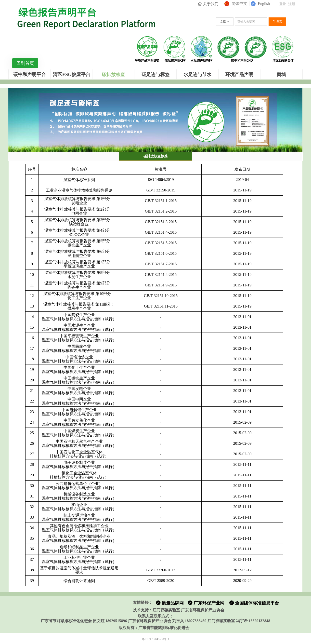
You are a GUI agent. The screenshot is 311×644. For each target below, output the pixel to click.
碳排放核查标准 (155, 156)
